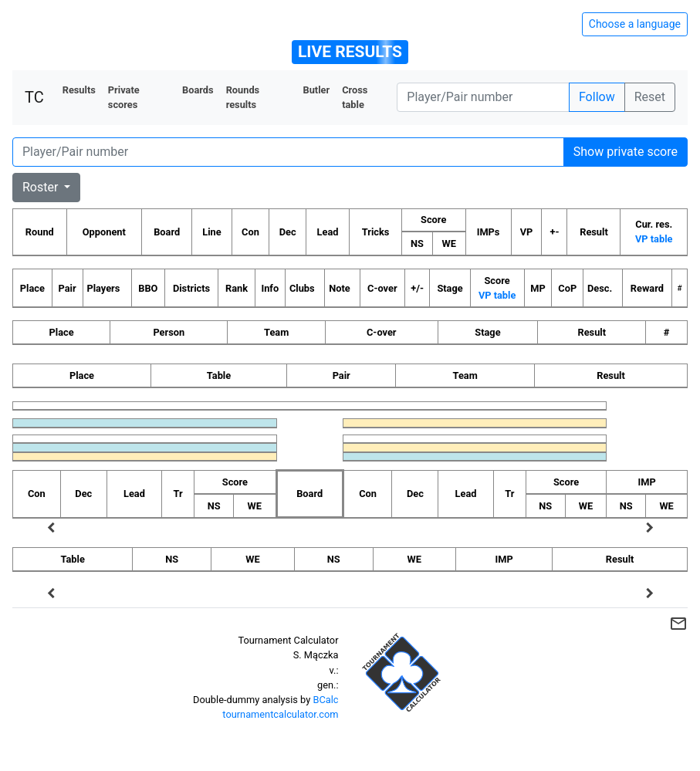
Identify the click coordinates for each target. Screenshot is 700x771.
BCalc (325, 700)
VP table (654, 239)
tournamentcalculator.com (280, 714)
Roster (42, 187)
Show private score (626, 152)
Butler (316, 90)
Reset (650, 97)
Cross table (355, 97)
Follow (597, 97)
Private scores (124, 97)
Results (79, 90)
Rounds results (243, 97)
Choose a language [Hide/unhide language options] (635, 24)
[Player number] (483, 97)
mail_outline (678, 624)
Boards (198, 90)
